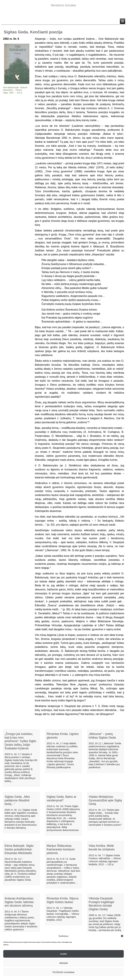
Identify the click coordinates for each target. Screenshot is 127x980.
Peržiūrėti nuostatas (64, 972)
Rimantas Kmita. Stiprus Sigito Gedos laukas (63, 900)
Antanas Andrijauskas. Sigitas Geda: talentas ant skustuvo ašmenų (19, 902)
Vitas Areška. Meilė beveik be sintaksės (102, 848)
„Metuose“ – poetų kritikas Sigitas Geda (102, 736)
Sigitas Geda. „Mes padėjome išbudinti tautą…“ (17, 800)
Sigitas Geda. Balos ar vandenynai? (61, 799)
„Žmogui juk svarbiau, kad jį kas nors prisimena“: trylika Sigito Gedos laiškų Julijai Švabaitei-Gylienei (20, 741)
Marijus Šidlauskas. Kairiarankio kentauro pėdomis (61, 849)
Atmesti (63, 963)
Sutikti (64, 954)
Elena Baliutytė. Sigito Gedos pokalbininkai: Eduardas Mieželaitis (19, 849)
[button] (122, 936)
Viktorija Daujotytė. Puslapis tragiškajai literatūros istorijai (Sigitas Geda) (101, 904)
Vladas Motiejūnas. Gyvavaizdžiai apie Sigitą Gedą (105, 800)
